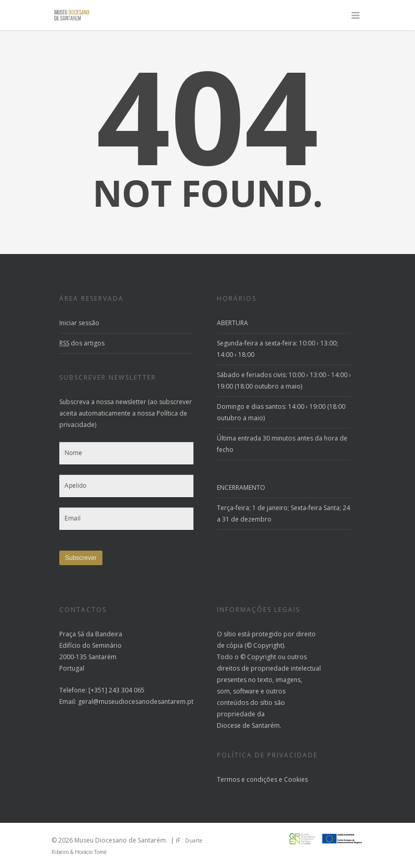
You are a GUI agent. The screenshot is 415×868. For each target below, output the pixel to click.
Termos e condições (247, 779)
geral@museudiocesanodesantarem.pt (136, 702)
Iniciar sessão (79, 323)
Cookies (296, 779)
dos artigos (82, 343)
